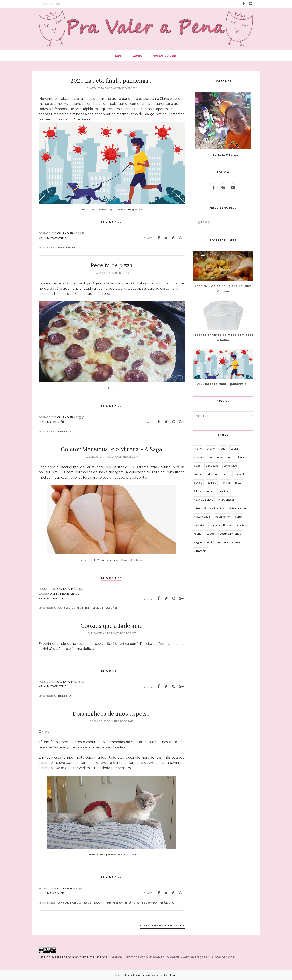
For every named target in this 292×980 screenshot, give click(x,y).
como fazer (231, 466)
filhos (198, 491)
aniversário (224, 457)
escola (198, 483)
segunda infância (158, 903)
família (226, 483)
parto (238, 517)
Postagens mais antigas (161, 926)
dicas (225, 474)
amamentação (203, 457)
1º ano (198, 449)
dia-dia (213, 474)
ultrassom (200, 551)
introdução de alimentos (209, 508)
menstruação (105, 608)
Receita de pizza (112, 265)
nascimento (223, 517)
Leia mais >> (112, 222)
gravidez (224, 491)
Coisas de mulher (74, 608)
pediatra (199, 525)
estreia (212, 483)
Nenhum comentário (53, 238)
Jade (88, 903)
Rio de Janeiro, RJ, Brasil (63, 594)
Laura (99, 903)
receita (65, 431)
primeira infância (123, 903)
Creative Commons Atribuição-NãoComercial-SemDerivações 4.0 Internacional (172, 957)
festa (238, 483)
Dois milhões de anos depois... (112, 714)
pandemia (67, 247)
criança (199, 474)
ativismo (242, 457)
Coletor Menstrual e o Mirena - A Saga (112, 449)
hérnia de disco (204, 500)
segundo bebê (203, 542)
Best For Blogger (168, 975)
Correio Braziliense (132, 560)
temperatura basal (229, 542)
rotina (198, 534)
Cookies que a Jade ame (112, 626)
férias (210, 491)
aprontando (70, 903)
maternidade (202, 517)
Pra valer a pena (135, 975)
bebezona (212, 466)
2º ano (211, 449)
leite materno (238, 508)
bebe (197, 466)
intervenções (227, 500)
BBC (142, 209)
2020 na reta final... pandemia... (112, 81)
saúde (211, 534)
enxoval (239, 474)
